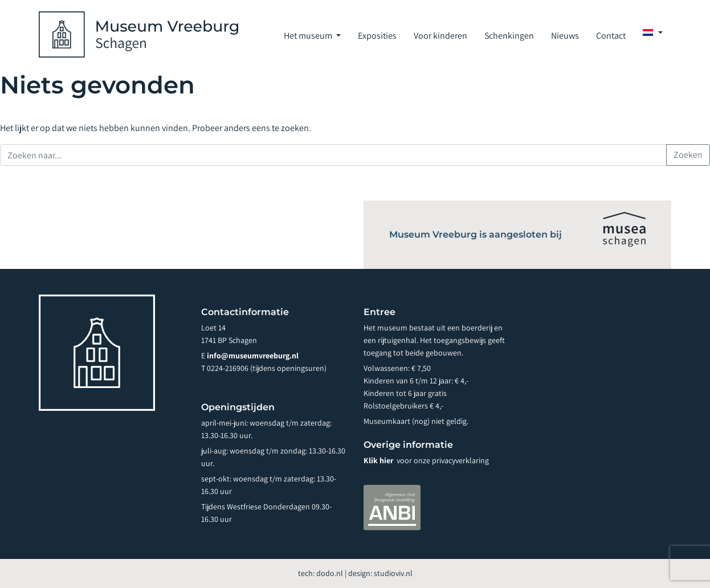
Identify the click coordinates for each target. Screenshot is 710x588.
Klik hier (379, 460)
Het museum (309, 36)
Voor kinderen (440, 36)
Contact (611, 36)
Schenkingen (509, 36)
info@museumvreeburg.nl (253, 356)
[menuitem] (653, 32)
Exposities (377, 36)
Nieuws (565, 36)
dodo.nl (330, 573)
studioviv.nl (393, 573)
